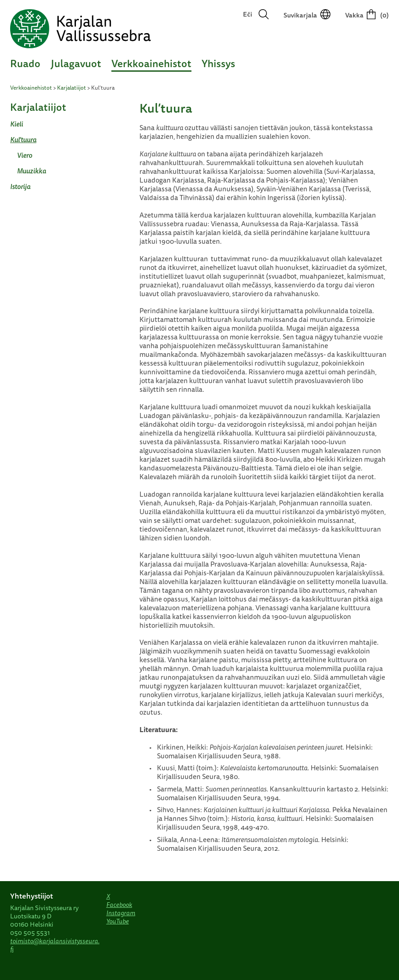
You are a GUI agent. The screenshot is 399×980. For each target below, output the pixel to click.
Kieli (17, 124)
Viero (25, 155)
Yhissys (218, 63)
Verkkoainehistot (151, 63)
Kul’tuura (23, 140)
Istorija (20, 186)
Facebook (119, 905)
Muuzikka (32, 171)
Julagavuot (76, 63)
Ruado (25, 63)
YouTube (118, 921)
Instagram (121, 913)
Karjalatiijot (72, 88)
